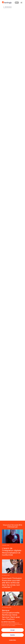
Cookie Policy (12, 640)
